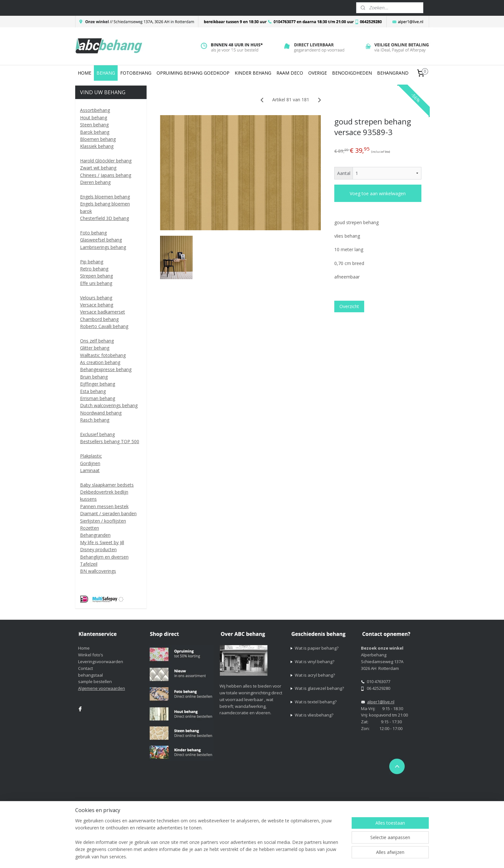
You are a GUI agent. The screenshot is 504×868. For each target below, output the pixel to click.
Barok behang (95, 132)
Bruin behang (94, 377)
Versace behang (97, 305)
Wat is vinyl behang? (315, 662)
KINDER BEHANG (253, 73)
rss (301, 804)
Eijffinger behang (98, 384)
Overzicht (349, 306)
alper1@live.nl (381, 702)
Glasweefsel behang (101, 240)
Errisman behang (98, 398)
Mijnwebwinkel (382, 804)
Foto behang (93, 233)
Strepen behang (96, 276)
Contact (85, 668)
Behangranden (95, 535)
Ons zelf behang (97, 341)
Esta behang (93, 391)
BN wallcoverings (98, 571)
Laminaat (90, 470)
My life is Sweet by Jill (102, 542)
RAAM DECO (290, 73)
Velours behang (96, 298)
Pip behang (92, 262)
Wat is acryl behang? (315, 675)
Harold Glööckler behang (106, 161)
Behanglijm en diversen (104, 557)
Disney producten (98, 549)
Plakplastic (91, 456)
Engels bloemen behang (105, 197)
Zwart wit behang (98, 168)
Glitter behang (95, 348)
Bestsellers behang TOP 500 (110, 441)
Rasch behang (95, 420)
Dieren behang (95, 182)
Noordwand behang (101, 413)
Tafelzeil (89, 564)
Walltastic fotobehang (103, 355)
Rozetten (90, 528)
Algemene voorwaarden (102, 688)
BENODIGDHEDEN (352, 73)
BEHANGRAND (393, 73)
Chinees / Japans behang (106, 175)
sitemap (288, 804)
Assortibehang (95, 110)
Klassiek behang (97, 146)
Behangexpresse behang (106, 369)
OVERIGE (318, 73)
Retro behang (94, 269)
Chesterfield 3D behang (104, 218)
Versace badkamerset (103, 312)
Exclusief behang (97, 434)
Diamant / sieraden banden (108, 513)
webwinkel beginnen (326, 804)
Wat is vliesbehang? (314, 715)
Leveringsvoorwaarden (101, 662)
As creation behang (100, 362)
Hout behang (94, 118)
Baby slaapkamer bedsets (107, 485)
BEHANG (106, 73)
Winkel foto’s (91, 655)
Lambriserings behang (103, 247)
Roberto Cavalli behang (104, 326)
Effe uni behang (96, 283)
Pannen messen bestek (104, 506)
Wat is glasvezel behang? (319, 688)
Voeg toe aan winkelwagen (378, 193)
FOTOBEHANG (136, 73)
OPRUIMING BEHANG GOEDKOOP (193, 73)
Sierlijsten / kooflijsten (103, 521)
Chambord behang (99, 319)
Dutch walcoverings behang (109, 405)
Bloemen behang (98, 139)
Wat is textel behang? (316, 702)
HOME (85, 73)
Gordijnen (90, 463)
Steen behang (94, 125)
